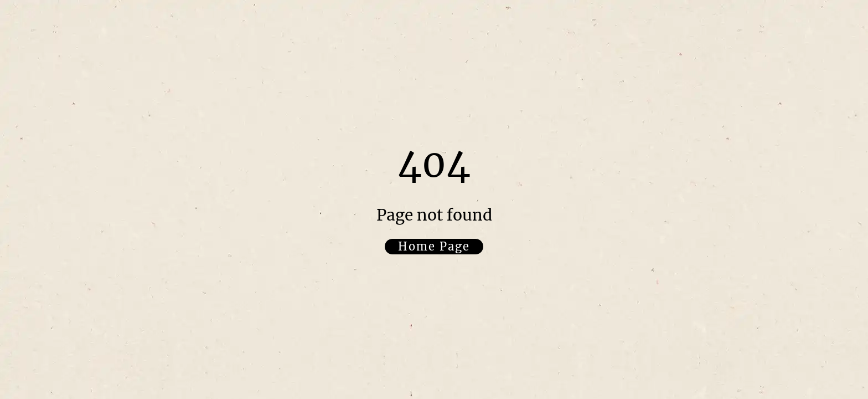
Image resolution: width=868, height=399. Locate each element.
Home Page (434, 246)
